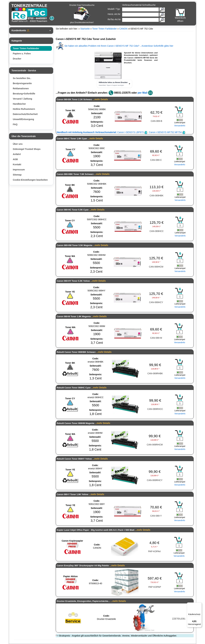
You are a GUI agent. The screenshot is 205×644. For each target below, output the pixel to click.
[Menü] (200, 604)
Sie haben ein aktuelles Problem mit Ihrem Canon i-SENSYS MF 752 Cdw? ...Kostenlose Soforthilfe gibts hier (115, 46)
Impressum (19, 170)
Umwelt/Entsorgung (23, 119)
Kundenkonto (21, 31)
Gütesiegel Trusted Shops (27, 149)
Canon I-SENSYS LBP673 (102, 132)
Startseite (85, 29)
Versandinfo (180, 126)
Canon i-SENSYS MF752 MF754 (167, 132)
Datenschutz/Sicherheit (25, 114)
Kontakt (17, 164)
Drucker (17, 59)
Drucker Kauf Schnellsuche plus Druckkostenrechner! (82, 14)
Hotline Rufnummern (24, 109)
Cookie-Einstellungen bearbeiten (30, 180)
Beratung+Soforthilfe (24, 94)
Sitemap (17, 175)
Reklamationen (21, 88)
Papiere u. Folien (22, 54)
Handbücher (19, 104)
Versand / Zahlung (23, 99)
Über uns (18, 144)
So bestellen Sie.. (22, 78)
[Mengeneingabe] (180, 115)
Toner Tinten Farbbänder (26, 48)
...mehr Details (100, 99)
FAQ (15, 124)
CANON (123, 29)
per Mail (142, 93)
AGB (15, 159)
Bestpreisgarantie (22, 83)
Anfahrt (17, 154)
